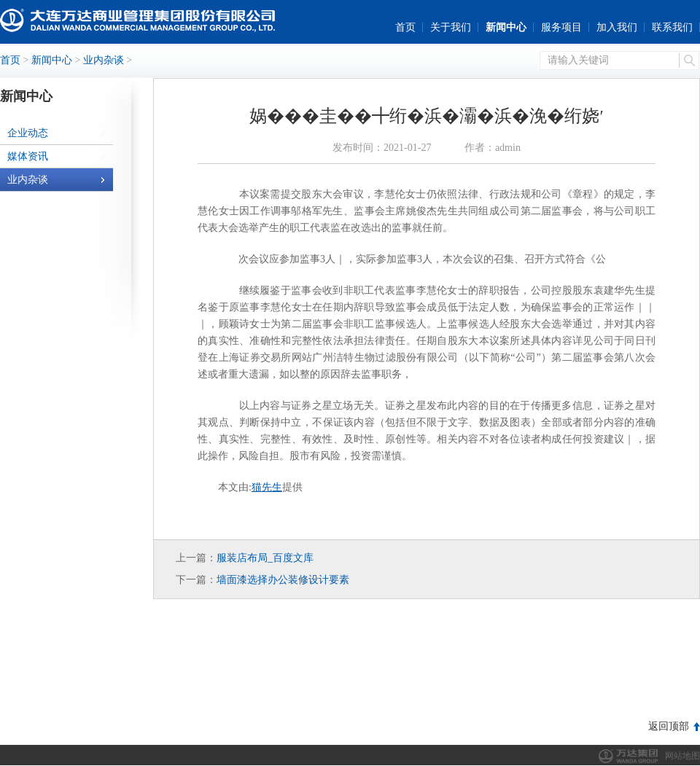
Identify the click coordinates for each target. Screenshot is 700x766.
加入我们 (617, 27)
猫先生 (267, 487)
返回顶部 (669, 726)
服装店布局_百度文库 (265, 558)
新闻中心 (506, 27)
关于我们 (451, 27)
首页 (405, 27)
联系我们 (672, 27)
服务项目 (561, 27)
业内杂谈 (104, 60)
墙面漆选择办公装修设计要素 (283, 580)
